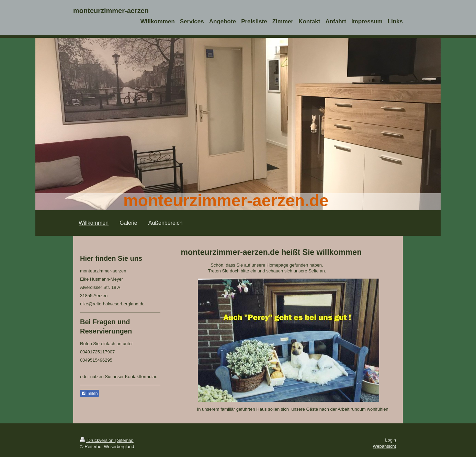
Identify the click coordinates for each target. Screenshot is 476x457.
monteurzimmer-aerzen (111, 11)
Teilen (89, 394)
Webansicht (384, 446)
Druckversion (97, 440)
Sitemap (125, 440)
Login (390, 440)
